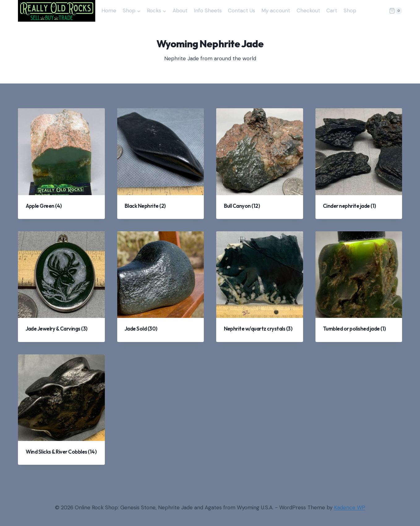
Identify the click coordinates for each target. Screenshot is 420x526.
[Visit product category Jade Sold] (161, 287)
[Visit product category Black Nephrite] (161, 164)
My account (276, 11)
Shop (350, 11)
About (180, 11)
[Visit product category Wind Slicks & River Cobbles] (61, 410)
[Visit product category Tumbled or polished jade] (359, 287)
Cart (332, 11)
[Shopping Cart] (396, 11)
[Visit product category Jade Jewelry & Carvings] (61, 287)
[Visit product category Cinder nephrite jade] (359, 164)
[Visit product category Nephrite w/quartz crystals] (260, 287)
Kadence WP (350, 507)
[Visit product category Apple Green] (61, 164)
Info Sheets (208, 11)
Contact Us (242, 11)
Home (109, 11)
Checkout (308, 11)
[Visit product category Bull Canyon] (260, 164)
